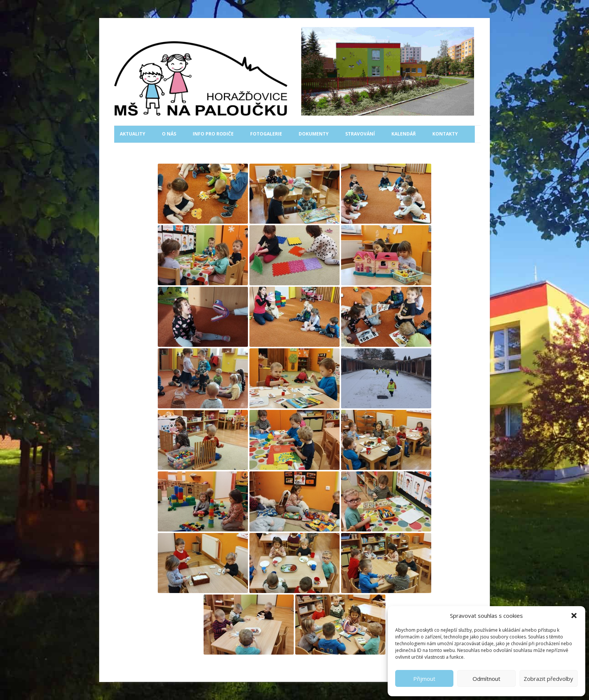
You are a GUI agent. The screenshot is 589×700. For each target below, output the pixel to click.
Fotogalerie (266, 134)
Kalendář (404, 134)
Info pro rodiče (213, 134)
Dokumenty (314, 134)
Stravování (360, 134)
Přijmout (424, 679)
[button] (574, 616)
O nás (169, 134)
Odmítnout (486, 679)
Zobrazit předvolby (548, 679)
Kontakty (445, 134)
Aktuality (133, 134)
